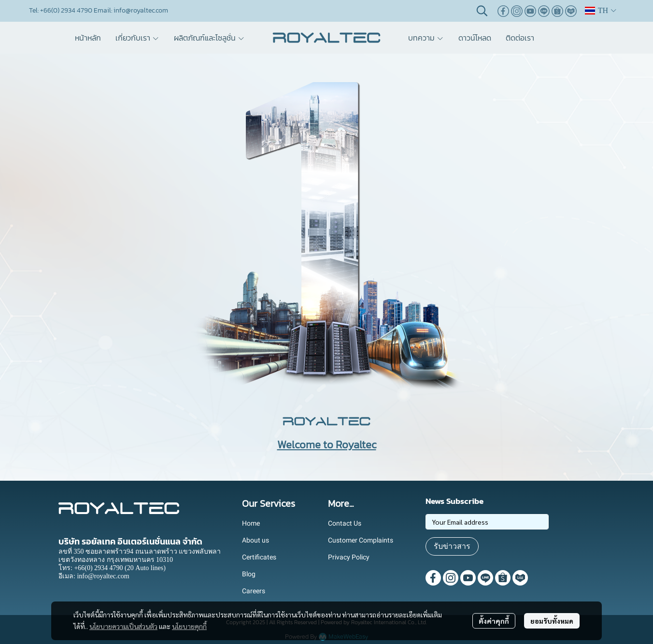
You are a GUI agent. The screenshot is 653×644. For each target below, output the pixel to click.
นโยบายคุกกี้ (189, 626)
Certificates (259, 557)
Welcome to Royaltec (327, 445)
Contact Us (345, 523)
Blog (249, 574)
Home (251, 523)
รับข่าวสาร (452, 546)
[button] (482, 11)
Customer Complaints (361, 540)
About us (256, 540)
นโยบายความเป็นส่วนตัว (123, 626)
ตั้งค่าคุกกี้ (494, 621)
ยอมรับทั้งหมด (552, 621)
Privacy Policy (349, 557)
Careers (254, 591)
